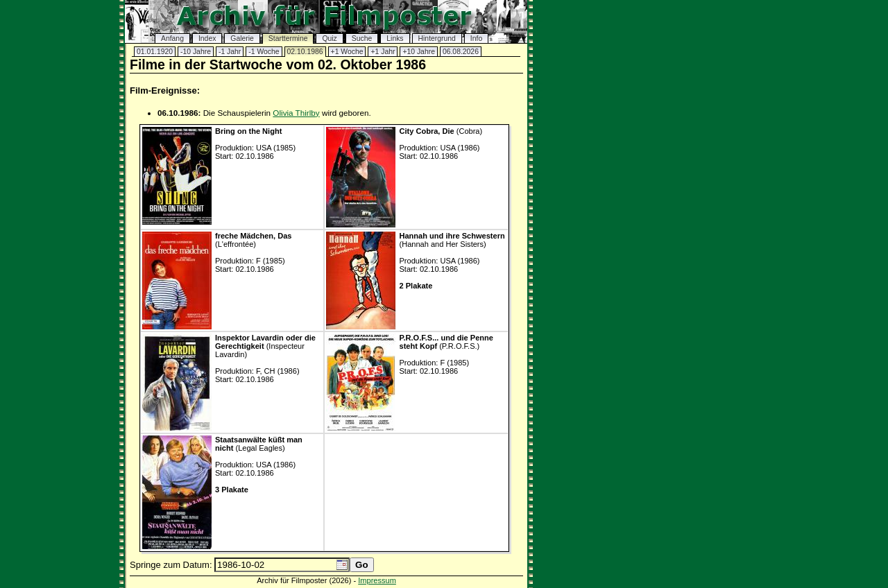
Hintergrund (437, 38)
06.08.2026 (461, 52)
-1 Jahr (230, 52)
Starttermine (288, 38)
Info (476, 38)
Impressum (377, 580)
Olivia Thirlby (296, 113)
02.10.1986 (305, 52)
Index (207, 38)
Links (395, 38)
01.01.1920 (155, 52)
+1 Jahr (383, 52)
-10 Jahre (196, 52)
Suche (362, 38)
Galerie (242, 38)
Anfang (172, 38)
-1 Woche (264, 52)
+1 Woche (347, 52)
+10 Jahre (419, 52)
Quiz (329, 38)
